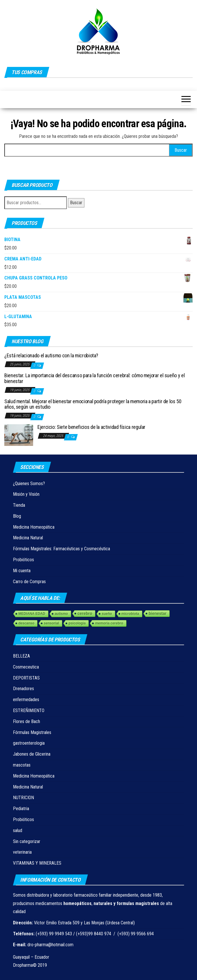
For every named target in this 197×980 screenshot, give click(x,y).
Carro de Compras (29, 582)
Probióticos (23, 560)
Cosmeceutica (26, 667)
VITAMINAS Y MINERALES (37, 863)
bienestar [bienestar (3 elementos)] (158, 613)
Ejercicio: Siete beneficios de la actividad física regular (91, 427)
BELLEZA (21, 656)
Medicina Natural (28, 538)
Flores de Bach (26, 721)
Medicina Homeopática (34, 527)
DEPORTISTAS (26, 678)
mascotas (22, 765)
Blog (17, 516)
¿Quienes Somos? (29, 484)
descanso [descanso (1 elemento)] (26, 623)
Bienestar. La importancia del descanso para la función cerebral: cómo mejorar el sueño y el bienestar (94, 378)
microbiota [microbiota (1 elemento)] (130, 614)
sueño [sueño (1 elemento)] (107, 614)
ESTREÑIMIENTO (29, 710)
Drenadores (23, 689)
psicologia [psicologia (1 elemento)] (77, 623)
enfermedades (26, 700)
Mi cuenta (22, 571)
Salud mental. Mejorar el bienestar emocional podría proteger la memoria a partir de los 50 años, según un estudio (93, 404)
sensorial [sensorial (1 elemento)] (51, 623)
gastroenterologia (29, 743)
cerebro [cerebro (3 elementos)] (85, 613)
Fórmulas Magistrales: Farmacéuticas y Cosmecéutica (61, 549)
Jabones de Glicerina (32, 754)
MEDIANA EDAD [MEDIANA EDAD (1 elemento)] (32, 614)
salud (18, 830)
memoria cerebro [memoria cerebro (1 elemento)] (109, 623)
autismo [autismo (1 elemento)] (61, 614)
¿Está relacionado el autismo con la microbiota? (51, 355)
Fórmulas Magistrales (32, 732)
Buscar (76, 203)
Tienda (19, 505)
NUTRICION (23, 798)
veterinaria (22, 852)
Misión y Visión (26, 494)
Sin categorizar (27, 841)
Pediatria (21, 809)
